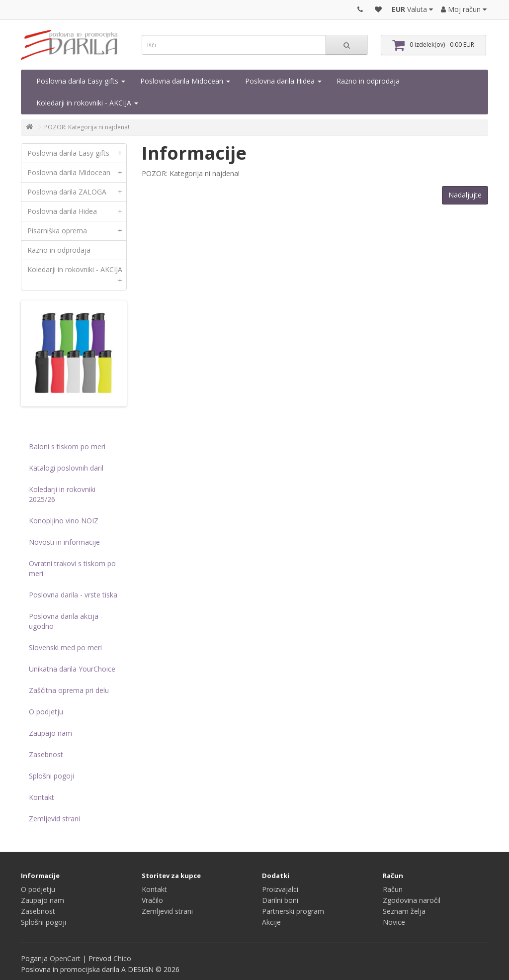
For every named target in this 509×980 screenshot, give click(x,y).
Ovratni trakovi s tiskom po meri (72, 568)
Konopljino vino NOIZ (64, 521)
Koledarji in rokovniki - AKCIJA (87, 103)
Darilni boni (280, 900)
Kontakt (42, 797)
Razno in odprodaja (368, 81)
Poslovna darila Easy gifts (81, 81)
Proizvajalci (280, 889)
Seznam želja (404, 911)
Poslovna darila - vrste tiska (73, 595)
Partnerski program (293, 911)
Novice (394, 922)
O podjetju (46, 712)
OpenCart (65, 958)
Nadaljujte (465, 195)
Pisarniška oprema (77, 231)
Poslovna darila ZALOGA (77, 192)
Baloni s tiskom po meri (67, 446)
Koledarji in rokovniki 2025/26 (62, 494)
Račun (393, 889)
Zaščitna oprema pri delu (69, 690)
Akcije (271, 922)
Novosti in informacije (64, 542)
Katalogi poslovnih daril (66, 468)
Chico (122, 958)
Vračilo (152, 900)
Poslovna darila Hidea (283, 81)
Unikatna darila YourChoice (72, 669)
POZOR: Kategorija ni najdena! (87, 127)
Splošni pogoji (51, 776)
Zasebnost (46, 754)
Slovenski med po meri (65, 647)
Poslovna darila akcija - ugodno (66, 621)
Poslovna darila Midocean (185, 81)
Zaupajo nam (50, 733)
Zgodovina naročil (412, 900)
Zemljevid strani (54, 819)
